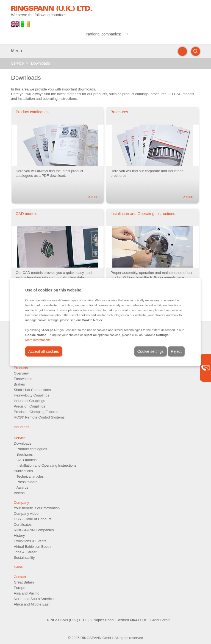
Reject (176, 351)
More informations (38, 340)
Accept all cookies (44, 351)
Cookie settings (151, 351)
